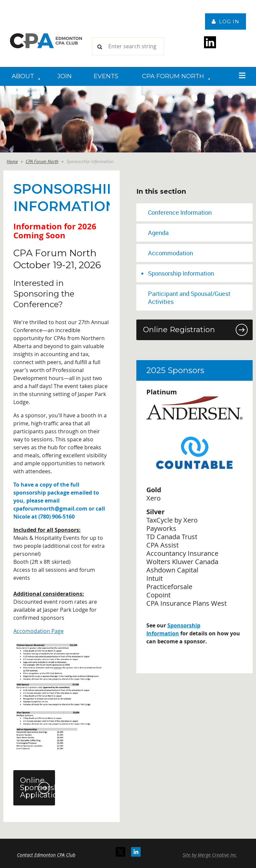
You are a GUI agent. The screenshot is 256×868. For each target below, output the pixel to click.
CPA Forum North (42, 161)
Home (12, 161)
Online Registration (179, 330)
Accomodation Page (38, 631)
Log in (229, 21)
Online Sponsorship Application (37, 788)
